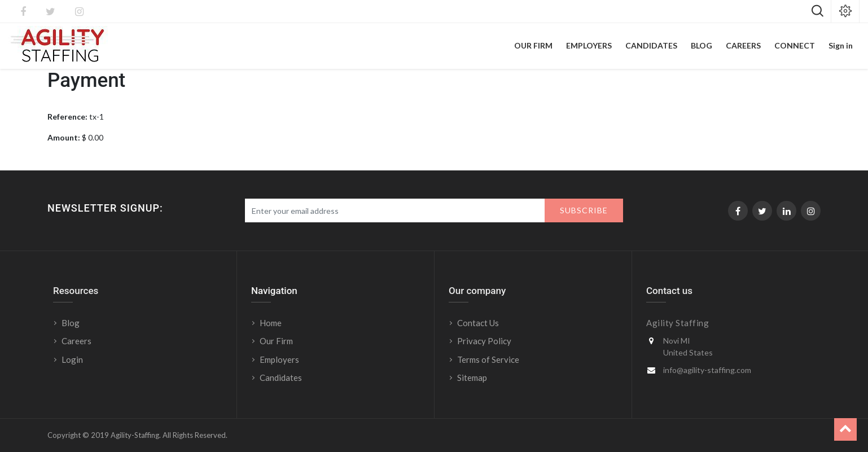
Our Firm (276, 341)
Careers (76, 341)
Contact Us (478, 323)
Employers (279, 359)
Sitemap (472, 378)
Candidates (281, 378)
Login (73, 359)
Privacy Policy (484, 341)
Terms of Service (488, 359)
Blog (71, 323)
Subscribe (584, 210)
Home (271, 323)
